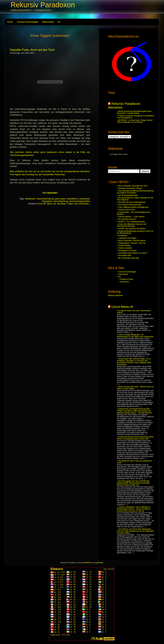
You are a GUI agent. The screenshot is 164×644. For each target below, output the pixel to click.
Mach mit (51, 204)
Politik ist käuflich (125, 248)
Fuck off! (42, 204)
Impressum (124, 282)
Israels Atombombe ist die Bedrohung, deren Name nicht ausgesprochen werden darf (135, 438)
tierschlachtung (61, 201)
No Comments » (82, 204)
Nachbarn (62, 204)
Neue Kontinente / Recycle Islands (132, 241)
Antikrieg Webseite (115, 295)
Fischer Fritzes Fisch (127, 210)
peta (57, 199)
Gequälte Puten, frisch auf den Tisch (32, 50)
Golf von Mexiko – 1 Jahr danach (131, 217)
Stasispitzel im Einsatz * (128, 251)
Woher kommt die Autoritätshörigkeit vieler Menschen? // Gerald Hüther (134, 112)
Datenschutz (48, 22)
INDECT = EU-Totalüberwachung (131, 222)
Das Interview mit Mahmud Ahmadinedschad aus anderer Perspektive (135, 192)
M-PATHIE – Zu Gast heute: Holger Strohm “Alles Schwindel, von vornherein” (135, 121)
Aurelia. (100, 563)
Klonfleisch (123, 236)
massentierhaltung (45, 199)
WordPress (88, 563)
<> (50, 193)
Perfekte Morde (124, 246)
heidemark (30, 199)
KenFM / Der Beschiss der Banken (132, 229)
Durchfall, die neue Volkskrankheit (132, 202)
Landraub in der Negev (127, 238)
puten (63, 199)
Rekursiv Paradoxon (43, 5)
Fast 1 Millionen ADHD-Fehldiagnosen (133, 207)
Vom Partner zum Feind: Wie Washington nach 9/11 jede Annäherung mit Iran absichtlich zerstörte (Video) (135, 531)
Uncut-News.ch (122, 307)
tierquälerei (47, 201)
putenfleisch (73, 199)
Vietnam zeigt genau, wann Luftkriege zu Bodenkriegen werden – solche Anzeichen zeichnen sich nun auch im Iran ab (134, 509)
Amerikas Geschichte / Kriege (130, 188)
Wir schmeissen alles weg (129, 258)
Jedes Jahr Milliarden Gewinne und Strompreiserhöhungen (132, 225)
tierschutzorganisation (80, 201)
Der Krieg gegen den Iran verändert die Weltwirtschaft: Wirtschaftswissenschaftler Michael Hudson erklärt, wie (133, 483)
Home (10, 22)
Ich (59, 22)
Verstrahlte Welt (125, 256)
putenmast (85, 199)
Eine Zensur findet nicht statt (130, 205)
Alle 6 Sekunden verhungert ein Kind (133, 186)
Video (70, 204)
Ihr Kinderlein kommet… (128, 219)
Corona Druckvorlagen (28, 22)
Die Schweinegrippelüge (128, 195)
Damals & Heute (127, 279)
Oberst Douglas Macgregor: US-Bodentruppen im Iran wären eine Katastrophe (135, 336)
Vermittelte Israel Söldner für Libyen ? (133, 253)
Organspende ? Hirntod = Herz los (132, 243)
